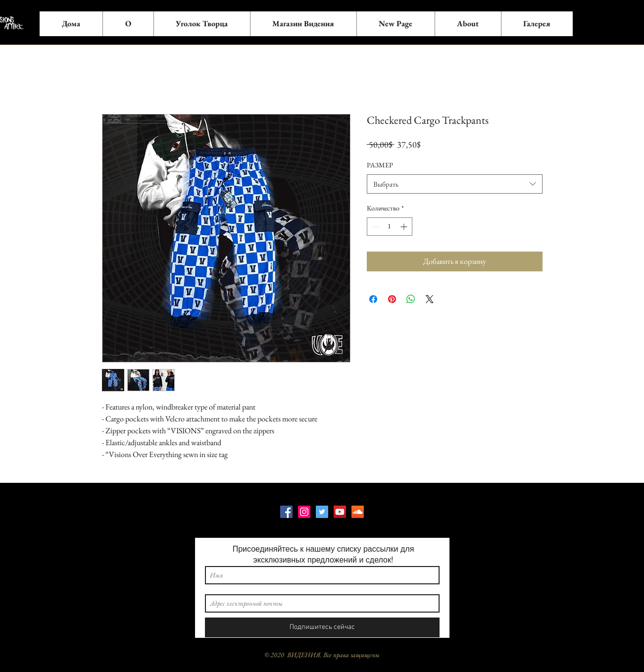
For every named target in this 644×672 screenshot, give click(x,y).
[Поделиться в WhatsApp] (411, 299)
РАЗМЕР (380, 165)
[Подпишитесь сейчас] (322, 627)
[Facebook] (286, 512)
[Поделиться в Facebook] (373, 299)
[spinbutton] (390, 227)
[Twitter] (322, 512)
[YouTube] (340, 512)
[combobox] (455, 184)
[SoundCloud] (358, 512)
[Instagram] (304, 512)
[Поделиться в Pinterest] (392, 299)
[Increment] (405, 227)
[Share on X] (430, 299)
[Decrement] (374, 227)
